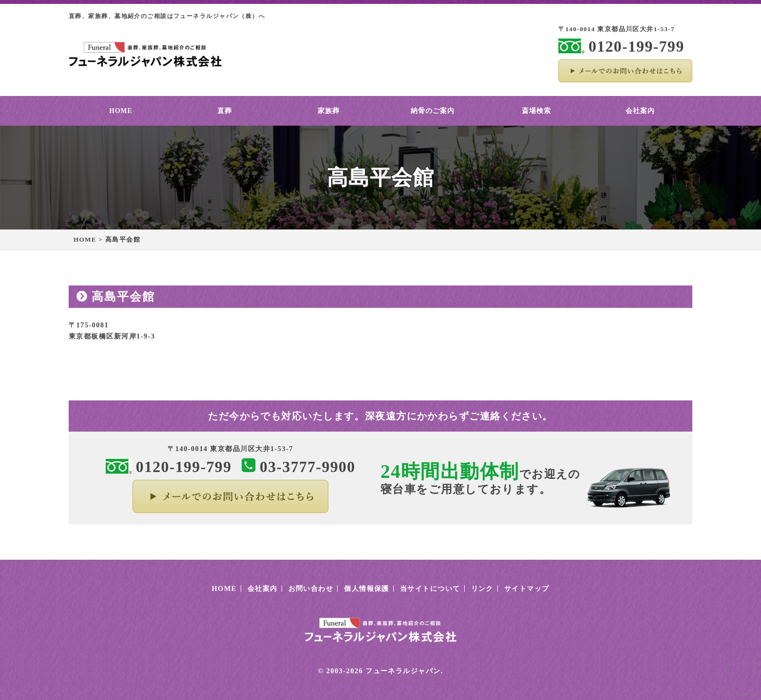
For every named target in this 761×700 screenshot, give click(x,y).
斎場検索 (536, 111)
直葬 (225, 111)
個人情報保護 (367, 588)
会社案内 (640, 111)
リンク (482, 588)
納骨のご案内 (433, 111)
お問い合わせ (311, 588)
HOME (121, 111)
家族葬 (329, 111)
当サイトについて (430, 588)
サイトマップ (527, 588)
